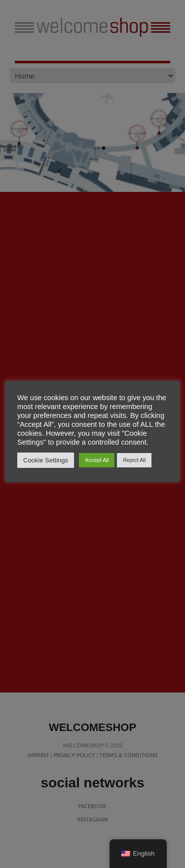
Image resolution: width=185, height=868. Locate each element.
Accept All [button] (97, 460)
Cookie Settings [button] (46, 460)
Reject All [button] (134, 460)
